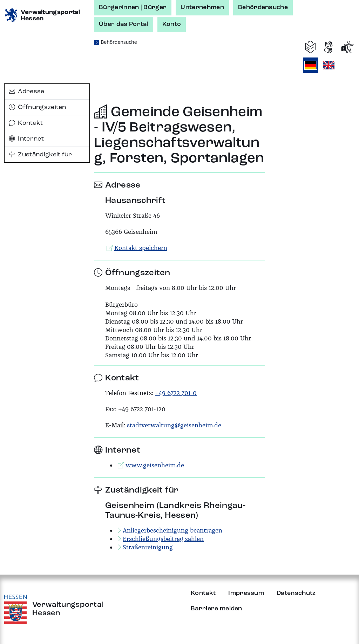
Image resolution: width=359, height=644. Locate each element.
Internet (26, 139)
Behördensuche (263, 7)
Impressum (246, 593)
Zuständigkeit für (40, 155)
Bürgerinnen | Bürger (133, 7)
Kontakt (26, 123)
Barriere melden (216, 609)
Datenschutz (296, 593)
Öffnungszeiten (38, 107)
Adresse (27, 91)
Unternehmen (202, 7)
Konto (172, 24)
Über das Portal (124, 24)
